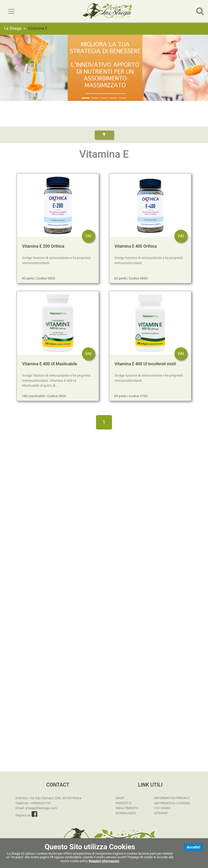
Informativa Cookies (172, 803)
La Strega (13, 28)
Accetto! (193, 847)
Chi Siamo (162, 808)
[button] (16, 68)
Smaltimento (127, 808)
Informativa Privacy (172, 798)
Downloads (126, 813)
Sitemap (161, 813)
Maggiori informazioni (104, 861)
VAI (88, 236)
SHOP (120, 798)
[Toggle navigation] (11, 11)
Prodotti (124, 803)
